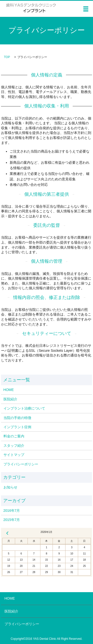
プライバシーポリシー (21, 464)
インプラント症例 (17, 427)
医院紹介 (10, 399)
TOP (7, 57)
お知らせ (10, 487)
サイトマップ (14, 455)
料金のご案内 (14, 436)
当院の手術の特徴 (17, 418)
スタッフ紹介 (14, 446)
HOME (9, 390)
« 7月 (7, 533)
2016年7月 (12, 511)
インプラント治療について (24, 408)
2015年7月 (12, 520)
